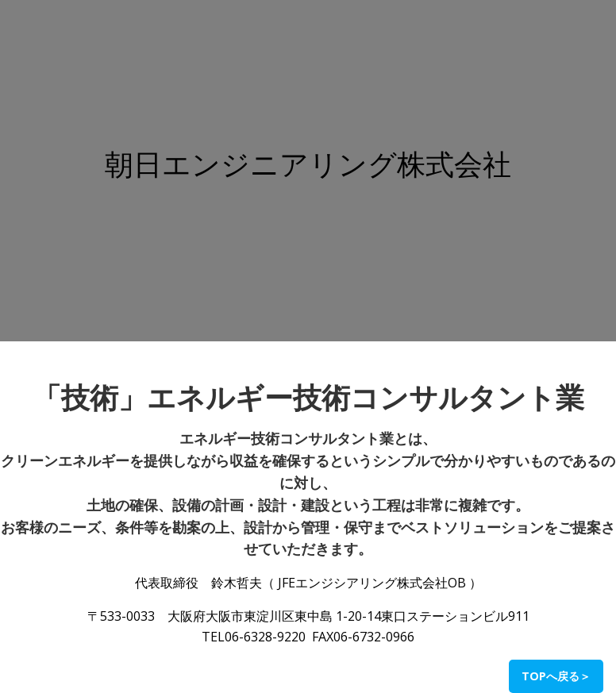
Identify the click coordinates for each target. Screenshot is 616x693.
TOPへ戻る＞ (556, 676)
